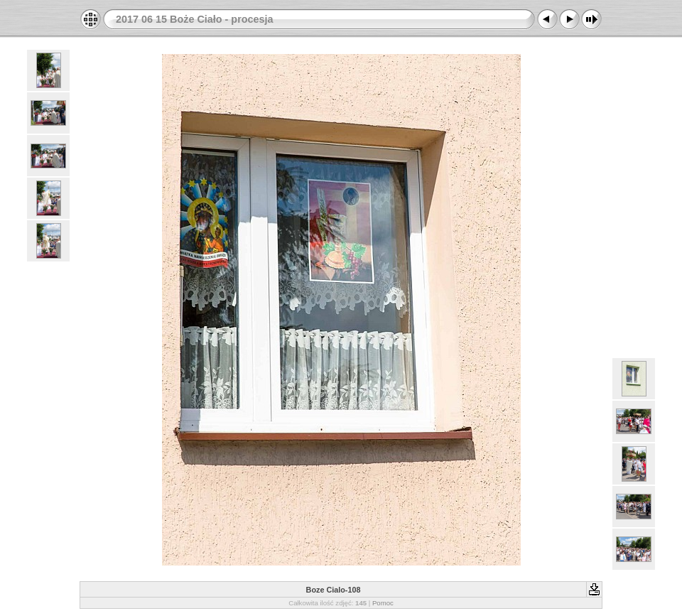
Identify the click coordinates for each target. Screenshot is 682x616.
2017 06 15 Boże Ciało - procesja (195, 19)
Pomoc (383, 603)
